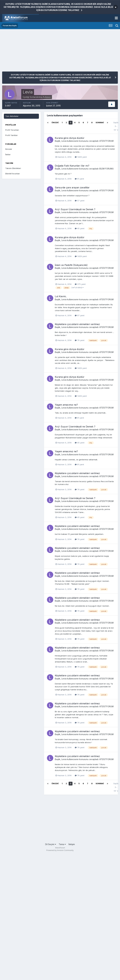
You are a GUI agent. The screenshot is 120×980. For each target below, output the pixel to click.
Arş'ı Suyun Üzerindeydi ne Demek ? (75, 209)
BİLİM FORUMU (107, 169)
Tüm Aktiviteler (12, 116)
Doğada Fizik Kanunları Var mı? (72, 166)
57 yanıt (80, 201)
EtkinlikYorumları (13, 174)
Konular (9, 149)
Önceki (55, 123)
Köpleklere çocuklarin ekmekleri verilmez (77, 324)
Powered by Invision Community (60, 850)
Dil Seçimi (51, 844)
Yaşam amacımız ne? (66, 405)
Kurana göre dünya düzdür (70, 138)
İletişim (72, 844)
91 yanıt (79, 179)
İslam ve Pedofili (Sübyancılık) (71, 265)
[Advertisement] (36, 51)
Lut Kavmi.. (61, 296)
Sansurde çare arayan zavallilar (72, 188)
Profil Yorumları (12, 130)
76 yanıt (80, 340)
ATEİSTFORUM (106, 141)
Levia (64, 141)
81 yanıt (79, 418)
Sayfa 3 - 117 (116, 126)
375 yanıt (80, 284)
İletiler (8, 154)
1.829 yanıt (81, 157)
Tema (62, 844)
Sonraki (100, 123)
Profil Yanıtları (11, 135)
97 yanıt (80, 315)
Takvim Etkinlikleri (13, 168)
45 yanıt (80, 228)
